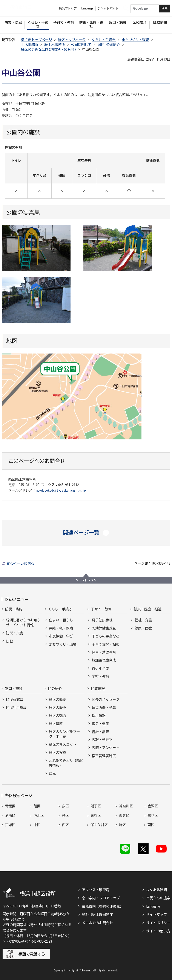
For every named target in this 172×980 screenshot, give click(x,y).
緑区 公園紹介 (109, 45)
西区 (66, 825)
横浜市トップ (68, 8)
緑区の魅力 (58, 716)
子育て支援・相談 (106, 644)
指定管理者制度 (104, 756)
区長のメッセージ (106, 700)
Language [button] (87, 8)
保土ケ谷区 (99, 825)
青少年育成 (100, 668)
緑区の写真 (58, 753)
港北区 (39, 815)
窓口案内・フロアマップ (101, 898)
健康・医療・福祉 (148, 609)
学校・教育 (100, 676)
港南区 (10, 815)
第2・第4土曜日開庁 (97, 914)
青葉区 (10, 806)
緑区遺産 (56, 724)
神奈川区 (126, 806)
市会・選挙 (100, 724)
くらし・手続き (104, 40)
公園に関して (81, 45)
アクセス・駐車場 (96, 890)
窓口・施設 (14, 689)
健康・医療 (143, 628)
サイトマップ (157, 914)
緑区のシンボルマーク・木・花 (64, 734)
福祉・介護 (143, 620)
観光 (52, 773)
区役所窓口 (15, 700)
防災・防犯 (14, 609)
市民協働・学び (61, 636)
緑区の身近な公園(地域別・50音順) (49, 49)
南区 (151, 825)
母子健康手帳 (102, 620)
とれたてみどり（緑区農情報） (66, 763)
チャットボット (108, 8)
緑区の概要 (58, 700)
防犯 (9, 641)
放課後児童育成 (104, 660)
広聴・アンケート (106, 748)
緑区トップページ (72, 40)
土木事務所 (30, 45)
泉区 (66, 806)
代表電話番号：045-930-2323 (30, 941)
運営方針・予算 (104, 708)
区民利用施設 (16, 708)
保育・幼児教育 (104, 652)
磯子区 (96, 806)
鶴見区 (153, 815)
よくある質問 (157, 890)
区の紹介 (55, 689)
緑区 (123, 825)
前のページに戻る (21, 563)
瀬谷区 (96, 815)
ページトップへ (86, 580)
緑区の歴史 (58, 708)
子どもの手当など (106, 636)
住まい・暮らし (61, 620)
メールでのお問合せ (97, 923)
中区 (37, 825)
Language (153, 906)
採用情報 (99, 716)
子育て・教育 (101, 609)
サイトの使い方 (158, 931)
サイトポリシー (158, 923)
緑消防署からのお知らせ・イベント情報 (23, 622)
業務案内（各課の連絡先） (103, 906)
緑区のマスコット (63, 744)
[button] (86, 533)
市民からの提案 (158, 898)
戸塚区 (10, 825)
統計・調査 (100, 732)
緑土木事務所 (55, 45)
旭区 (37, 806)
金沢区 (153, 806)
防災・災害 (15, 633)
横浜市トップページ (37, 40)
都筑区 (124, 815)
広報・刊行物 (102, 740)
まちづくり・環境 (135, 40)
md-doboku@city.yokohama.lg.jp (61, 490)
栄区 (66, 815)
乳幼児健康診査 (104, 628)
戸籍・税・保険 (61, 628)
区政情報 (98, 689)
